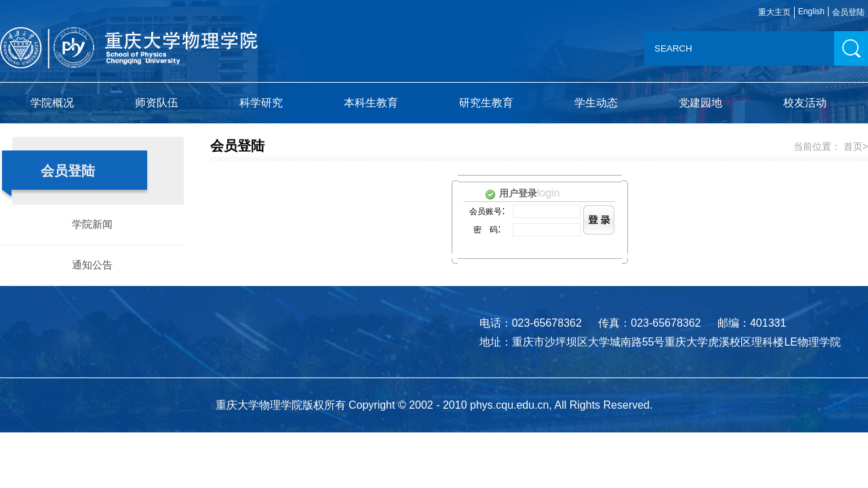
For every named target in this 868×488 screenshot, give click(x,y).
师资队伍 (157, 103)
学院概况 (52, 103)
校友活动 (805, 103)
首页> (856, 146)
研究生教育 (486, 103)
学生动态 (596, 103)
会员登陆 (848, 12)
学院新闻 (92, 224)
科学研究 (261, 103)
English (811, 12)
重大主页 (774, 12)
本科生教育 (371, 103)
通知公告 (92, 265)
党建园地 (701, 103)
